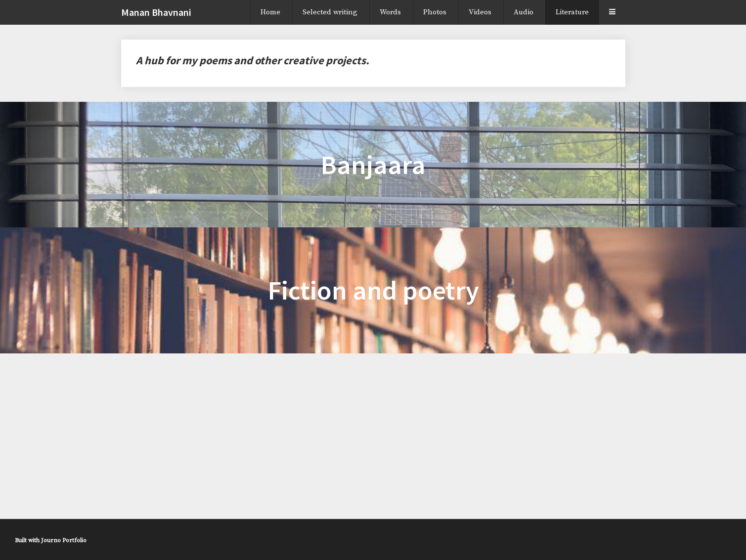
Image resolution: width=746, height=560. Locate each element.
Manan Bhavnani (156, 12)
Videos (480, 12)
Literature (572, 12)
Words (390, 12)
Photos (435, 12)
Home (270, 12)
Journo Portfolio (64, 540)
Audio (524, 12)
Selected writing (330, 12)
